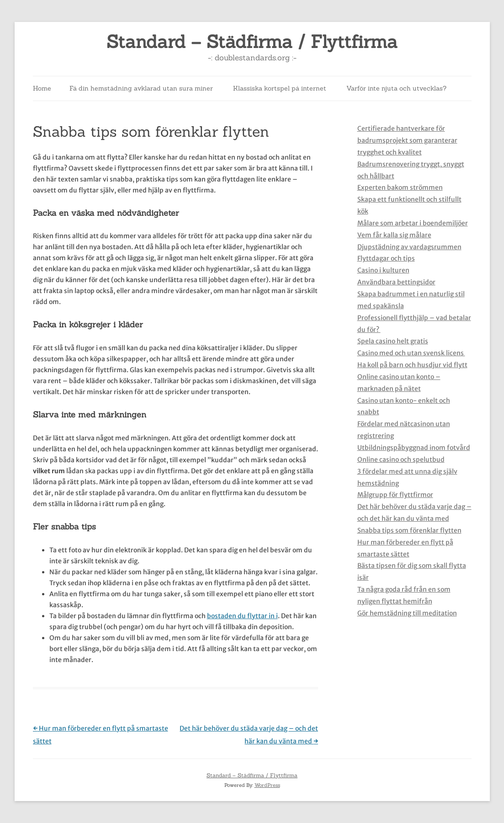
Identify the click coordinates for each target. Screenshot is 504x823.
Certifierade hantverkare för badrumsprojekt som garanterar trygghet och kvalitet (407, 140)
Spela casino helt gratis (393, 341)
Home (42, 88)
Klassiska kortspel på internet (280, 88)
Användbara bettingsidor (396, 282)
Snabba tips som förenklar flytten (409, 530)
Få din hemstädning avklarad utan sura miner (141, 88)
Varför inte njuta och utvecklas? (396, 88)
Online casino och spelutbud (401, 460)
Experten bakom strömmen (400, 187)
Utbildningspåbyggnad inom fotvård (414, 448)
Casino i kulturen (383, 270)
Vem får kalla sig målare (394, 235)
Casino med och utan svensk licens (411, 353)
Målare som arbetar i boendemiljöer (413, 223)
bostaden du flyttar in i (242, 616)
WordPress (267, 785)
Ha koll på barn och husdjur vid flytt (412, 365)
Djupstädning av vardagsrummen (409, 247)
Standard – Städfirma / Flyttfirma (252, 42)
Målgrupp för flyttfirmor (395, 495)
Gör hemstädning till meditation (407, 613)
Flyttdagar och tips (386, 258)
